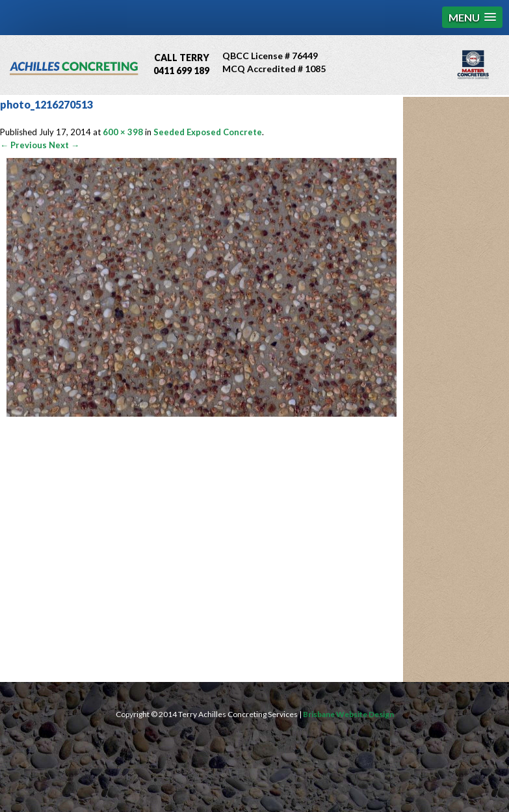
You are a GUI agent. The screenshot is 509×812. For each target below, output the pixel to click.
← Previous (23, 145)
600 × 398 (123, 132)
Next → (64, 145)
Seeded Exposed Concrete (208, 132)
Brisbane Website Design (348, 714)
